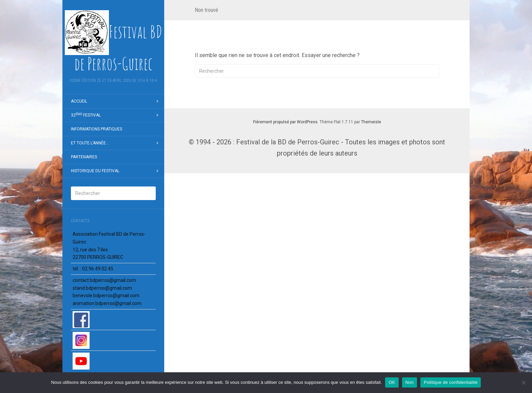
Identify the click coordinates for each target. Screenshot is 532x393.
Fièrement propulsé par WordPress (285, 122)
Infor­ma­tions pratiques (97, 129)
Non (410, 382)
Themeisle (371, 122)
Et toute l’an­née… (90, 143)
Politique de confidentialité (451, 382)
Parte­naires (84, 157)
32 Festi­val (86, 115)
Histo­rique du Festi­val (95, 171)
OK (392, 382)
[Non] (524, 382)
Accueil (79, 101)
